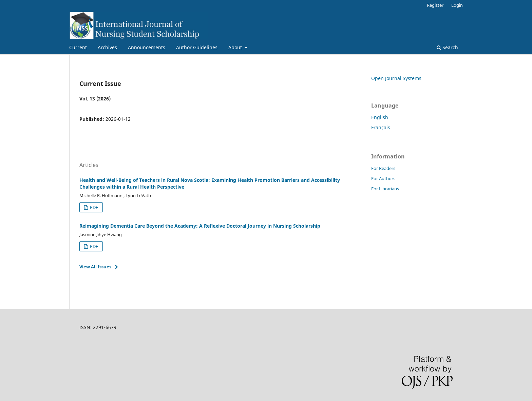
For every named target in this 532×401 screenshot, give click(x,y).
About (236, 47)
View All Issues (95, 267)
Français (381, 127)
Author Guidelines (197, 47)
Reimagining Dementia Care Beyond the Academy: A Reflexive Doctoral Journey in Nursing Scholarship (200, 226)
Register (435, 5)
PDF (93, 207)
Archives (107, 47)
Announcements (147, 47)
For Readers (383, 168)
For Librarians (385, 189)
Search (447, 47)
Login (457, 5)
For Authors (383, 178)
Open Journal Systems (396, 78)
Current (78, 47)
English (380, 117)
